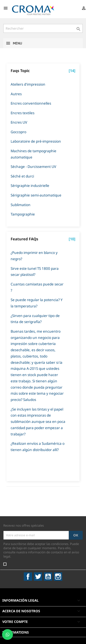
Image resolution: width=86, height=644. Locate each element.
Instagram (58, 577)
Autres (16, 94)
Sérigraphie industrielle (30, 186)
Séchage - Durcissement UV (33, 167)
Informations (16, 632)
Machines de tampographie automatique (34, 154)
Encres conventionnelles (31, 103)
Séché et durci (22, 176)
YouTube (48, 577)
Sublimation (21, 205)
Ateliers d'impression (28, 84)
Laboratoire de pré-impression (36, 141)
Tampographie (23, 214)
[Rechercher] (43, 28)
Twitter (38, 577)
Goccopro (18, 132)
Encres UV (19, 122)
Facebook (28, 577)
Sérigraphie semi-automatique (36, 195)
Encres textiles (23, 113)
